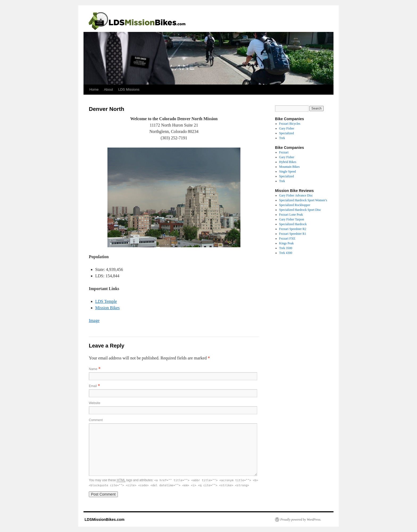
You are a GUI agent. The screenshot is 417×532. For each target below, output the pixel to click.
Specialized (287, 133)
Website (95, 403)
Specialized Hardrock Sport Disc (300, 210)
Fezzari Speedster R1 (293, 234)
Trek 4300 (286, 253)
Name (93, 369)
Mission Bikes (107, 308)
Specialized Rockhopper (295, 205)
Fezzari (284, 152)
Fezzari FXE (287, 238)
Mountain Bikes (289, 167)
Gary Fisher (287, 128)
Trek (282, 138)
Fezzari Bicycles (290, 124)
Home (94, 89)
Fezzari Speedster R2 (293, 229)
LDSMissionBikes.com (104, 520)
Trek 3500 (286, 248)
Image (94, 321)
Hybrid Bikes (288, 162)
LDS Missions (129, 89)
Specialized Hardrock (293, 224)
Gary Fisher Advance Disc (296, 195)
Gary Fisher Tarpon (292, 219)
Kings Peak (287, 243)
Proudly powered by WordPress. (301, 520)
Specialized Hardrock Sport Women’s (303, 200)
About (109, 89)
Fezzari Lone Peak (291, 215)
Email (93, 386)
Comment (96, 420)
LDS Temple (106, 301)
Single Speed (288, 171)
